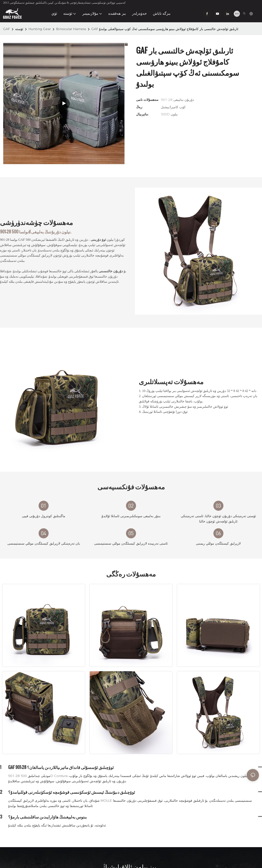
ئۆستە (19, 29)
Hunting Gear (40, 29)
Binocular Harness (71, 29)
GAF (6, 29)
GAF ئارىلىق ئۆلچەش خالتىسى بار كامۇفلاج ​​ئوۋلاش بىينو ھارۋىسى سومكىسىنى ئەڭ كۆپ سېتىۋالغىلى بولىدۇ (165, 29)
